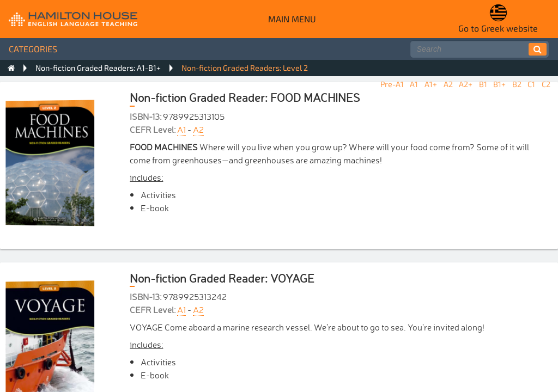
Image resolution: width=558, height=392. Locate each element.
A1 (414, 84)
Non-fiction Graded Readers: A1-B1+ (98, 68)
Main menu (292, 19)
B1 (483, 84)
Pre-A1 (392, 84)
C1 (531, 84)
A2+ (466, 84)
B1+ (499, 84)
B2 (517, 84)
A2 (448, 84)
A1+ (431, 84)
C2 (546, 84)
